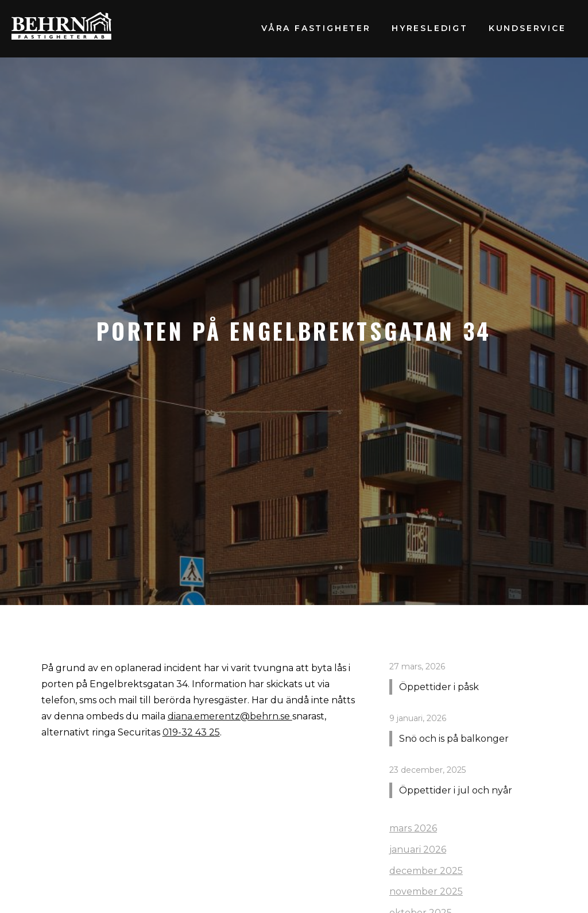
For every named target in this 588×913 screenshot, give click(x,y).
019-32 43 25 (191, 732)
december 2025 (426, 871)
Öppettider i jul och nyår (456, 790)
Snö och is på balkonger (454, 739)
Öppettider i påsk (439, 687)
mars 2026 (413, 828)
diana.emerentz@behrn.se (230, 716)
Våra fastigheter (316, 28)
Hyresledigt (430, 28)
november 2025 (426, 891)
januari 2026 (418, 850)
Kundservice (527, 28)
